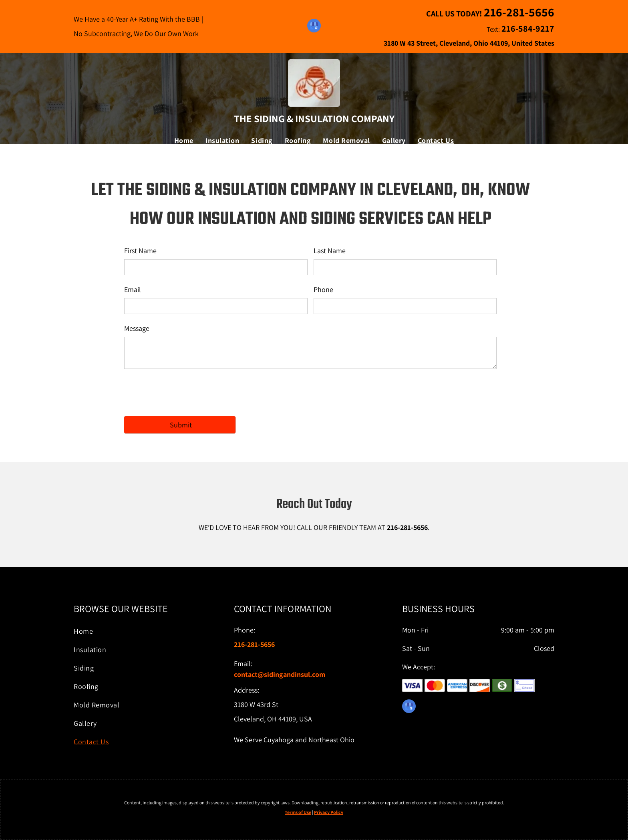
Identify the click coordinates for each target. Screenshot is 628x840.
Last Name (330, 251)
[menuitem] (184, 141)
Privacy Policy (329, 812)
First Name (140, 251)
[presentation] (185, 392)
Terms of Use (298, 812)
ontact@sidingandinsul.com (281, 674)
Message (137, 328)
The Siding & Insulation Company (314, 118)
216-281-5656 (407, 527)
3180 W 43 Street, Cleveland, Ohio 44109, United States (469, 43)
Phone (323, 289)
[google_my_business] (314, 27)
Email (133, 289)
